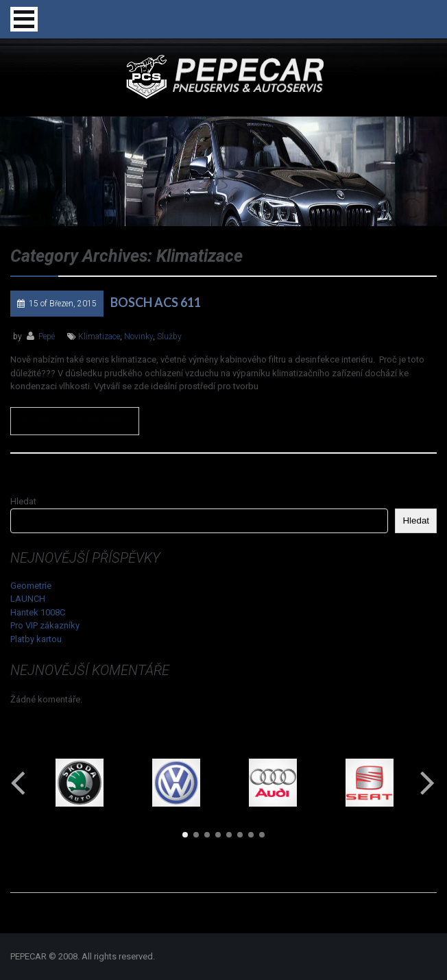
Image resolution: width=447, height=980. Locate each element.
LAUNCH (28, 599)
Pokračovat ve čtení (75, 421)
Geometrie (31, 586)
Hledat (23, 501)
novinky (138, 336)
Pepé (47, 336)
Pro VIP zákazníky (45, 625)
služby (169, 336)
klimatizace (99, 336)
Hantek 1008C (38, 612)
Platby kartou (36, 639)
